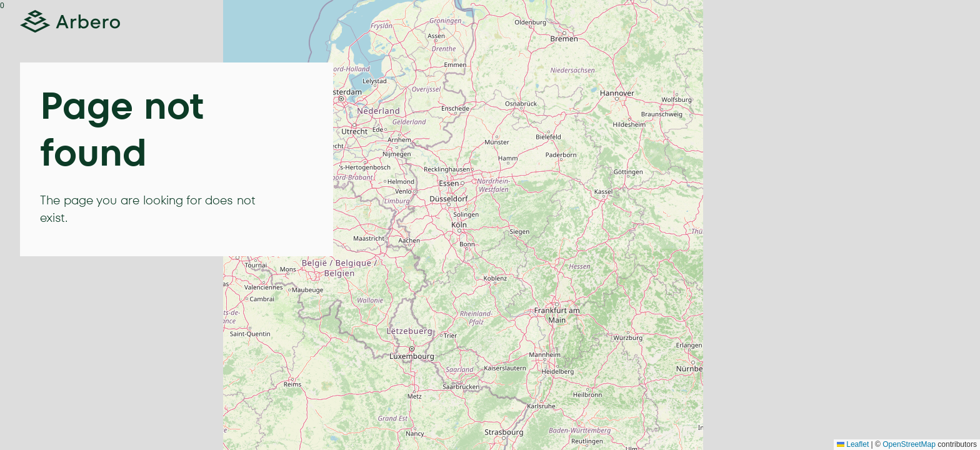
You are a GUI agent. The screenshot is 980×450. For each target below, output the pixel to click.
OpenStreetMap (909, 444)
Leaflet (853, 444)
